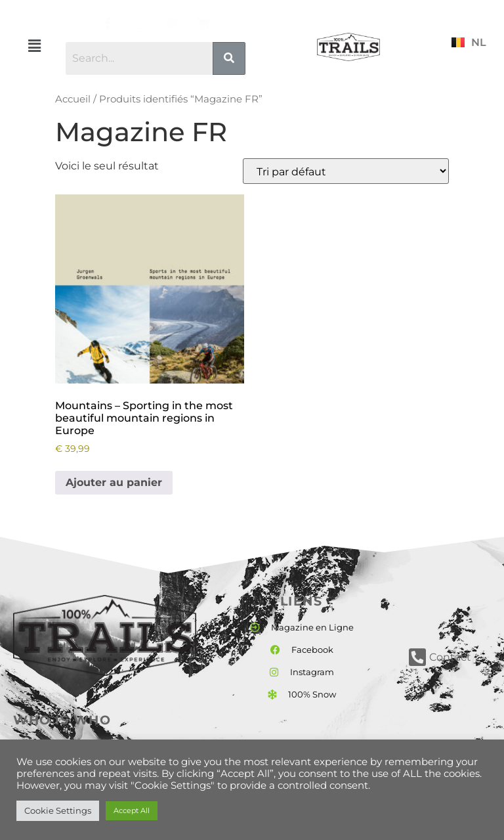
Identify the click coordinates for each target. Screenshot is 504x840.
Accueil (73, 99)
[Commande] (346, 171)
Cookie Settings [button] (58, 810)
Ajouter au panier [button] (114, 482)
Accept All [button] (132, 810)
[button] (35, 46)
